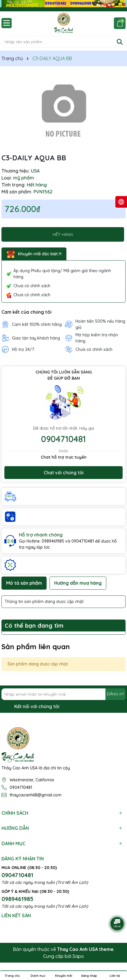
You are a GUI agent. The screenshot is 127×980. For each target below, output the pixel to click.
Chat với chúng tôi (64, 473)
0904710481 (63, 439)
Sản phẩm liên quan (36, 647)
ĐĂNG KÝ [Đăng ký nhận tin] (115, 694)
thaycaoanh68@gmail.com (36, 795)
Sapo (78, 956)
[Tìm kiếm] (120, 42)
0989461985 (17, 899)
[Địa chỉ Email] (63, 694)
